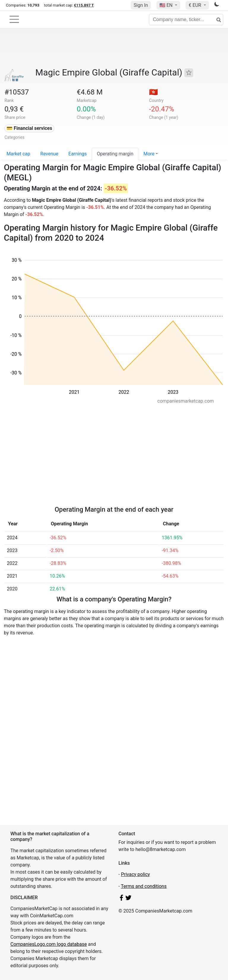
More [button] (149, 154)
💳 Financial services (29, 128)
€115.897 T (84, 5)
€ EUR (195, 5)
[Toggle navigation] (14, 19)
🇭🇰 (153, 92)
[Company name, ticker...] (186, 20)
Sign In (141, 5)
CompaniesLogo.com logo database (49, 944)
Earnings (77, 154)
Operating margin (115, 154)
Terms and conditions (144, 886)
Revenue (49, 154)
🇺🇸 (167, 5)
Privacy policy (135, 874)
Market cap (18, 154)
